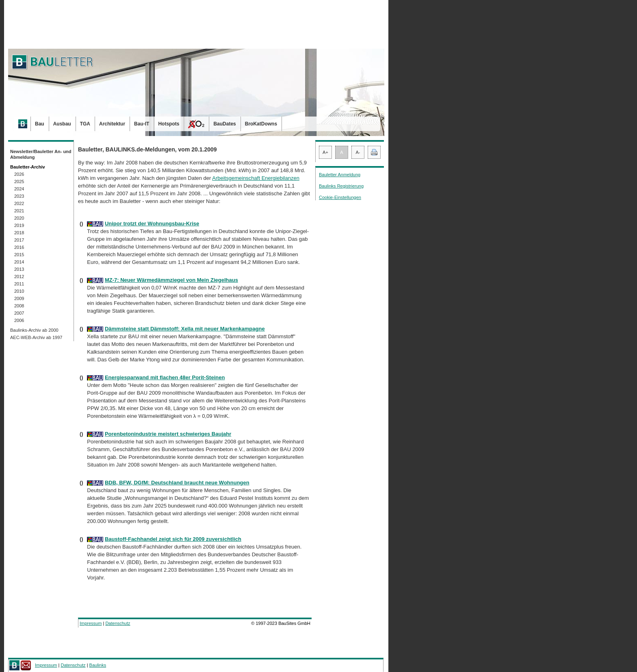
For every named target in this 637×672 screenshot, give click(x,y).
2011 (19, 284)
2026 (19, 174)
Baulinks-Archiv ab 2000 (34, 330)
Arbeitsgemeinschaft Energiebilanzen (256, 178)
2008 (19, 306)
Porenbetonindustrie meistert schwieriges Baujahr (168, 434)
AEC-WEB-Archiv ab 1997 (36, 337)
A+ (325, 152)
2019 (19, 225)
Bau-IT (142, 124)
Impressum (91, 623)
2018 (19, 233)
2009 (19, 298)
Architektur (112, 124)
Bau (40, 124)
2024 (19, 189)
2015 (19, 255)
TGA (85, 124)
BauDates (224, 124)
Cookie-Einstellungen (340, 197)
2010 (19, 291)
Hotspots (169, 124)
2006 (19, 320)
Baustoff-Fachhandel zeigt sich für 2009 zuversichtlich (173, 539)
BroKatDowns (261, 124)
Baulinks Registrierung (341, 186)
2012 (19, 277)
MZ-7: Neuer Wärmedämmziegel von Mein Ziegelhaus (171, 280)
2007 (19, 313)
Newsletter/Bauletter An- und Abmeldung (41, 154)
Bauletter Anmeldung (340, 175)
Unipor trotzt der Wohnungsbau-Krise (152, 224)
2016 (19, 247)
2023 (19, 196)
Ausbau (62, 124)
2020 (19, 218)
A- (358, 152)
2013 (19, 269)
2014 (19, 262)
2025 (19, 182)
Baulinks (98, 665)
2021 (19, 211)
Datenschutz (118, 623)
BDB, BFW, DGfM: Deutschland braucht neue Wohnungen (177, 483)
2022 (19, 203)
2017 (19, 240)
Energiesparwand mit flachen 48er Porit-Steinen (165, 377)
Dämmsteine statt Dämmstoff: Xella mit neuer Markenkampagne (185, 329)
